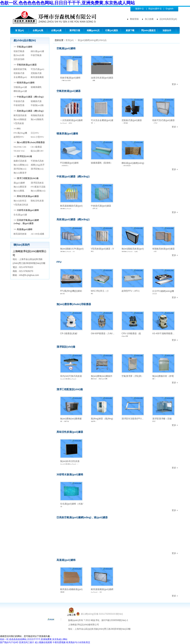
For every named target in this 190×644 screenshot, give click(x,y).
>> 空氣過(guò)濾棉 (23, 47)
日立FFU (35, 133)
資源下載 (130, 30)
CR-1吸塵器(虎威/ (69, 334)
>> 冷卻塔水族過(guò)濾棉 (26, 210)
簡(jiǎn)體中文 (155, 9)
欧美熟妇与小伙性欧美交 (78, 642)
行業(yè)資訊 (112, 30)
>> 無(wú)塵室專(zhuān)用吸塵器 (29, 142)
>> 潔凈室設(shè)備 (23, 156)
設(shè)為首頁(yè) (168, 19)
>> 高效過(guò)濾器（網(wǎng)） (29, 111)
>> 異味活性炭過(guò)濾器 (26, 196)
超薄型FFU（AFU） (131, 291)
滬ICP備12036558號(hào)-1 (115, 620)
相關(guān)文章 (93, 31)
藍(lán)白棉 (19, 55)
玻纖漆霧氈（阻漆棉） (102, 163)
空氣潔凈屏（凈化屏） (132, 376)
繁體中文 (140, 9)
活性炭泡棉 (19, 59)
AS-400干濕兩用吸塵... (163, 334)
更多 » (175, 84)
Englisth (170, 9)
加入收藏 (149, 19)
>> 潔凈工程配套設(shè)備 (26, 178)
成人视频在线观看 (43, 642)
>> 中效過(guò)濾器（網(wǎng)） (29, 97)
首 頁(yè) (20, 30)
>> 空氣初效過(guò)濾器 (25, 65)
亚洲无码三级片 (27, 642)
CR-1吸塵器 (36, 147)
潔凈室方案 (75, 30)
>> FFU (17, 129)
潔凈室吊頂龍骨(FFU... (132, 419)
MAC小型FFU (37, 137)
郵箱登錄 (134, 19)
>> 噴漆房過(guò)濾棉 (24, 83)
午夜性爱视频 (59, 642)
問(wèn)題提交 (148, 30)
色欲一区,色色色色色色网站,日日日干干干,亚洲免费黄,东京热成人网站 (67, 3)
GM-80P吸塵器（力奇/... (103, 334)
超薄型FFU (19, 137)
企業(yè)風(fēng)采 (38, 31)
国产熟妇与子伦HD (9, 642)
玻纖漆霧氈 (36, 87)
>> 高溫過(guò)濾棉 (23, 229)
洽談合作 (167, 30)
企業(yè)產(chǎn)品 (56, 31)
